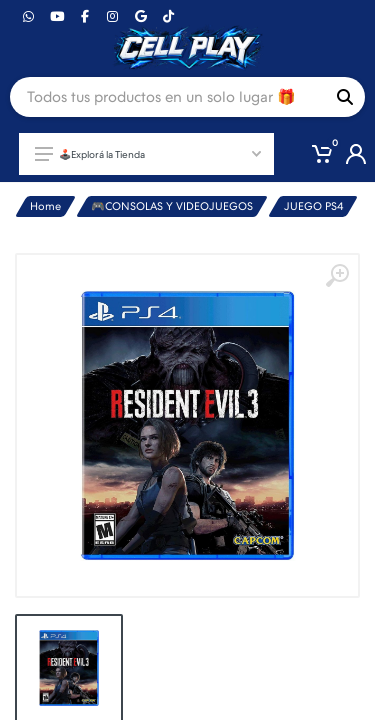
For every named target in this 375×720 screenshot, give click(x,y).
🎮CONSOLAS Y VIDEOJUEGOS (172, 206)
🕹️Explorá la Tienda (148, 154)
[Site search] (167, 97)
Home (45, 206)
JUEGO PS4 (314, 206)
